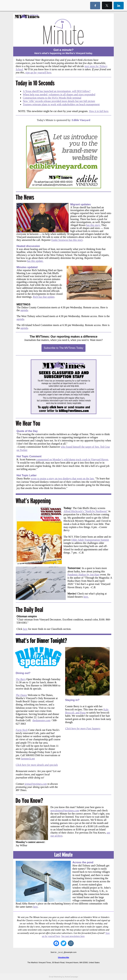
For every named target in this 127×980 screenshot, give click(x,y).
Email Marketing (55, 977)
